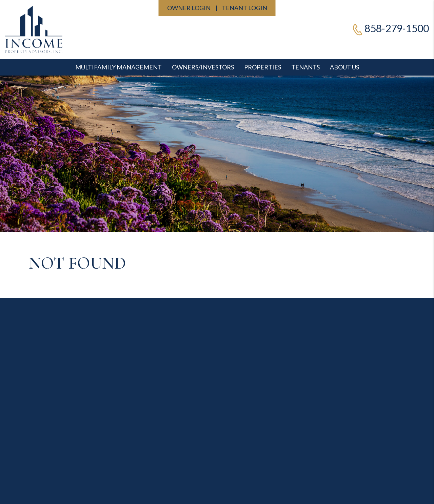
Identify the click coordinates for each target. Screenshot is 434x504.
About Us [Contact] (344, 67)
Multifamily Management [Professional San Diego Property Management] (119, 67)
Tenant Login (244, 8)
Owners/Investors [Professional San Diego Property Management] (203, 67)
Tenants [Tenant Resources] (305, 67)
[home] (34, 29)
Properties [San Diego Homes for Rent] (263, 67)
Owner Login (189, 8)
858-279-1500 (397, 28)
